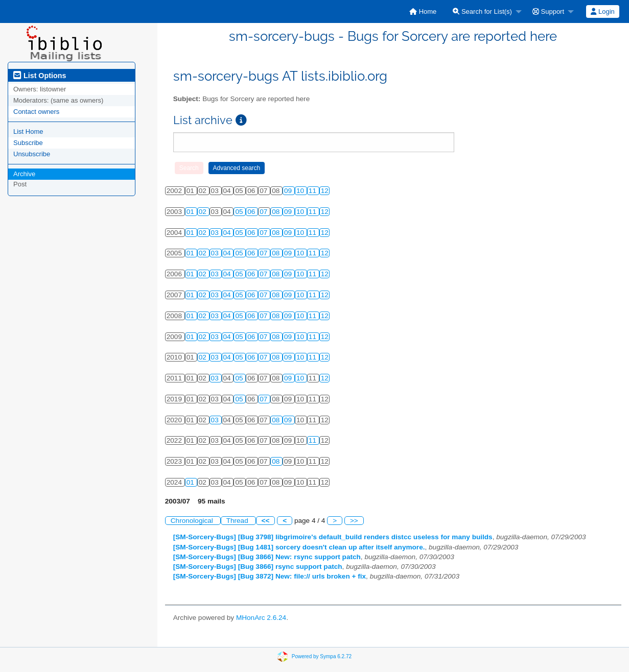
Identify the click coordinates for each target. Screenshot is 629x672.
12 (325, 191)
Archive (24, 174)
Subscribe (28, 143)
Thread (238, 521)
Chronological (193, 521)
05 (240, 212)
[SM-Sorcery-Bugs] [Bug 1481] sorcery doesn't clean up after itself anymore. (299, 547)
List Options (40, 76)
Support (548, 11)
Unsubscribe (32, 154)
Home (423, 11)
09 (289, 191)
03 (216, 233)
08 (277, 212)
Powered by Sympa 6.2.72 (322, 656)
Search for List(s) (482, 11)
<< (266, 521)
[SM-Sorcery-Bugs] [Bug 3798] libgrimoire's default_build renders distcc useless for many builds (333, 537)
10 (301, 191)
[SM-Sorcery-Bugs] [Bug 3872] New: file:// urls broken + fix (270, 576)
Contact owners (36, 112)
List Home (28, 131)
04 (228, 233)
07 (264, 212)
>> (354, 521)
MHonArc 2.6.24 (261, 618)
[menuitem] (423, 11)
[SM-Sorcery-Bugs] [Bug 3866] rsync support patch (258, 567)
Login (602, 11)
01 (191, 212)
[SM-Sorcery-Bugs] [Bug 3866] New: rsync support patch (267, 557)
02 (204, 212)
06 (252, 212)
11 (313, 191)
